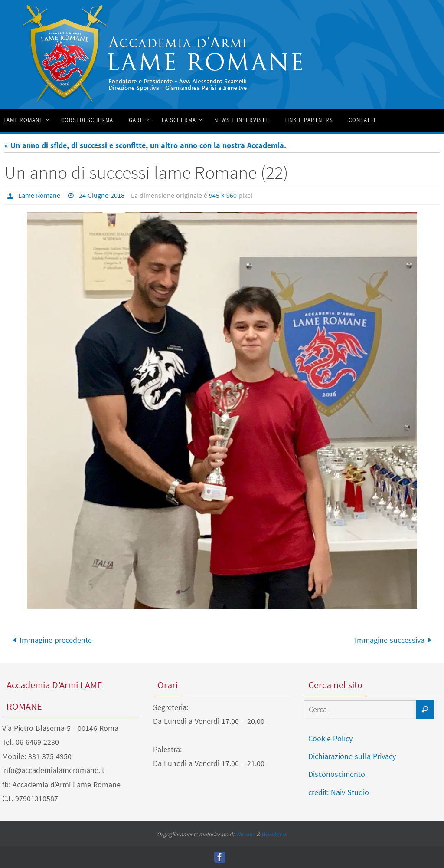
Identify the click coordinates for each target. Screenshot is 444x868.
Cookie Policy (330, 738)
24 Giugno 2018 (102, 195)
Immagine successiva (395, 640)
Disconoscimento (337, 774)
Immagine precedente (50, 640)
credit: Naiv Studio (339, 792)
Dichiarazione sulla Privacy (352, 756)
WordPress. (274, 834)
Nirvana (246, 834)
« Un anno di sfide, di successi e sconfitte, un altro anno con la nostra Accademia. (145, 145)
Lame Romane (39, 195)
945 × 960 (223, 195)
